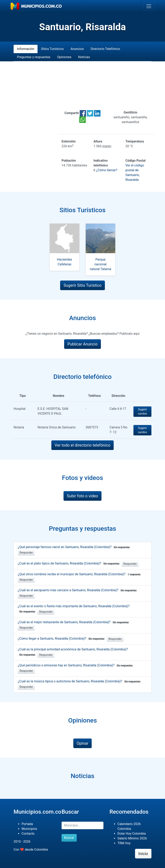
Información (26, 49)
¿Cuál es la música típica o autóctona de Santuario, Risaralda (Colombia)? (80, 681)
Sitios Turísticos (52, 49)
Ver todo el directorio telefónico (83, 445)
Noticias (84, 57)
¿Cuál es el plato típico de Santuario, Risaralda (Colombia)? (69, 563)
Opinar (83, 743)
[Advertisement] (82, 86)
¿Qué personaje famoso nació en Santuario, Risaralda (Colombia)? (74, 547)
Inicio (143, 854)
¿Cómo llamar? (107, 170)
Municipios (29, 829)
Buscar (69, 838)
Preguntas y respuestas (34, 57)
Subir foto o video (82, 496)
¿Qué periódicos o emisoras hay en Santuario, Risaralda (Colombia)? (76, 665)
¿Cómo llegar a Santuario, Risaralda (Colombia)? (62, 639)
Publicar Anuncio (83, 344)
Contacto (28, 834)
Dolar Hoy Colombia (132, 834)
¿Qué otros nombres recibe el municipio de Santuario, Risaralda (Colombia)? (80, 574)
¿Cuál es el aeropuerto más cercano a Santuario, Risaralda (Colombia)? (78, 590)
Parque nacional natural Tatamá (101, 264)
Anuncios (77, 49)
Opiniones (64, 57)
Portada (27, 824)
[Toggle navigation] (149, 6)
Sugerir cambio (142, 412)
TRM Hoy (124, 843)
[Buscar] (82, 825)
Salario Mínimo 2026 (132, 838)
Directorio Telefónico (105, 49)
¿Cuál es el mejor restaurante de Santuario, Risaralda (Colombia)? (74, 622)
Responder (26, 552)
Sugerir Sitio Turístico (82, 285)
